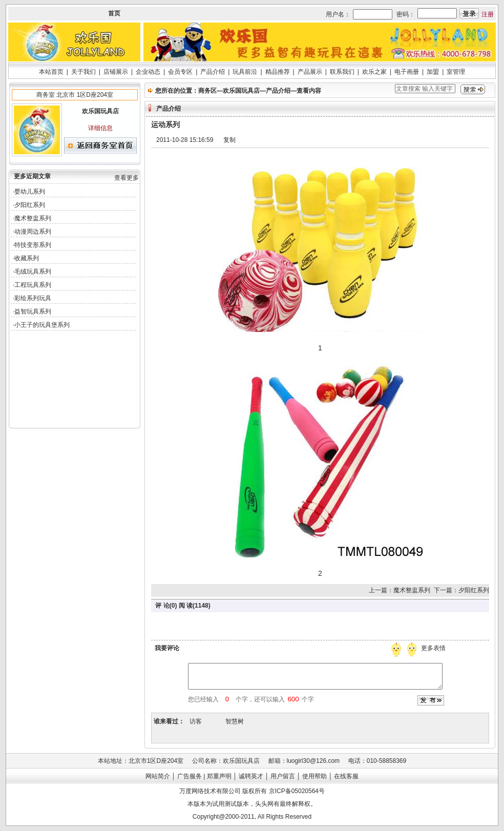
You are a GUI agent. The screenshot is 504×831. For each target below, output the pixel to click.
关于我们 (83, 72)
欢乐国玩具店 (241, 91)
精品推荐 (278, 72)
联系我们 (342, 72)
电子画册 (407, 72)
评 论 (162, 606)
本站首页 (51, 72)
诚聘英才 (251, 776)
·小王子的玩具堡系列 (41, 325)
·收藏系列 (26, 258)
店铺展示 (116, 72)
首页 (114, 13)
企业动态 (148, 72)
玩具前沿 (245, 72)
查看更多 (127, 178)
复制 (229, 140)
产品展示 (310, 72)
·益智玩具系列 (32, 311)
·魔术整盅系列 (32, 218)
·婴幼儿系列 (29, 192)
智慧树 (235, 721)
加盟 (433, 72)
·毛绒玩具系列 (32, 272)
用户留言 (283, 776)
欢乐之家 (374, 72)
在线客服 (346, 776)
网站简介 (158, 776)
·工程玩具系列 (32, 285)
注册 (488, 14)
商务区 (207, 91)
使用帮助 (314, 776)
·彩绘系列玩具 (32, 298)
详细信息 (100, 128)
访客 (196, 721)
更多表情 (434, 648)
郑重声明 (219, 776)
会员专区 (180, 72)
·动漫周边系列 (32, 232)
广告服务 (190, 776)
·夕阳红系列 (29, 205)
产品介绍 (213, 72)
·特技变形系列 (32, 245)
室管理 (456, 72)
